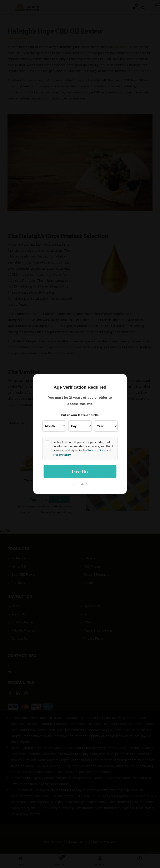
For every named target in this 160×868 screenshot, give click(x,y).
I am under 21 (80, 485)
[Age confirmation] (47, 442)
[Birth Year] (106, 426)
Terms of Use (96, 450)
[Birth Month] (54, 426)
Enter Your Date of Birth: (80, 415)
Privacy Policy (61, 455)
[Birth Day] (80, 426)
